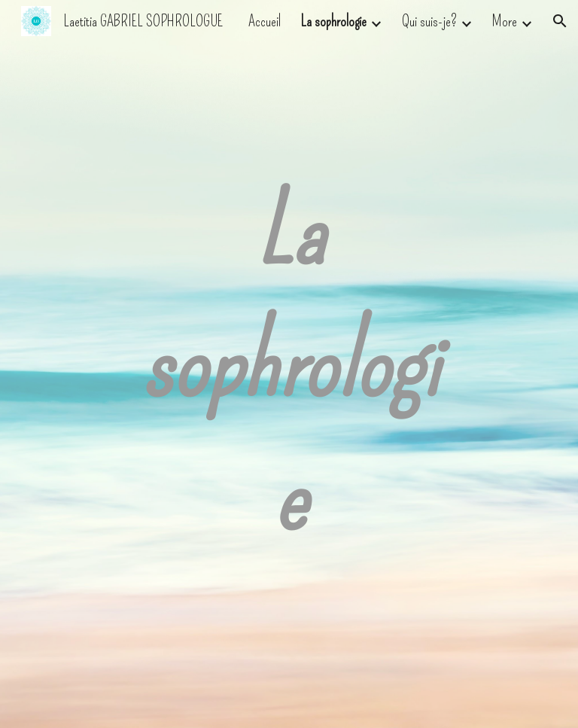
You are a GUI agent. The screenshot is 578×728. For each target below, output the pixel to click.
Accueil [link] (265, 21)
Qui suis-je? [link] (429, 21)
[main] (289, 364)
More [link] (505, 21)
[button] (560, 21)
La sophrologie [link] (333, 21)
